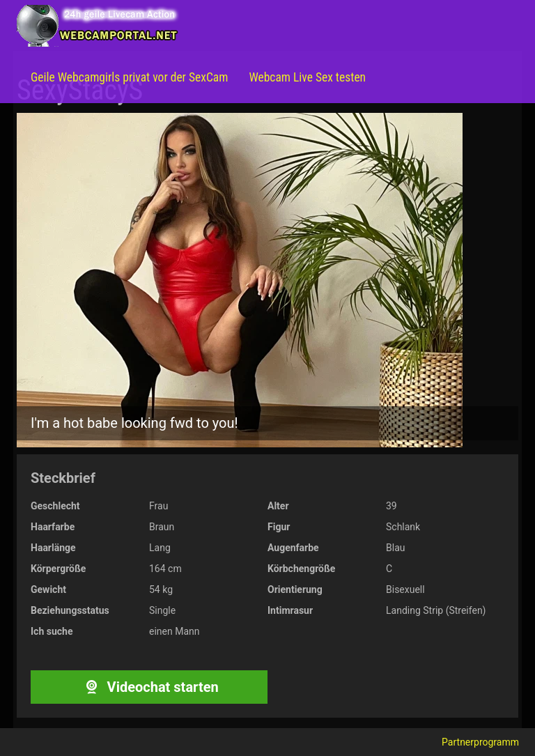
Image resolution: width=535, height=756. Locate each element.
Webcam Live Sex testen (307, 77)
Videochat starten (149, 687)
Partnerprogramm (480, 742)
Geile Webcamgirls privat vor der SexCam (129, 77)
